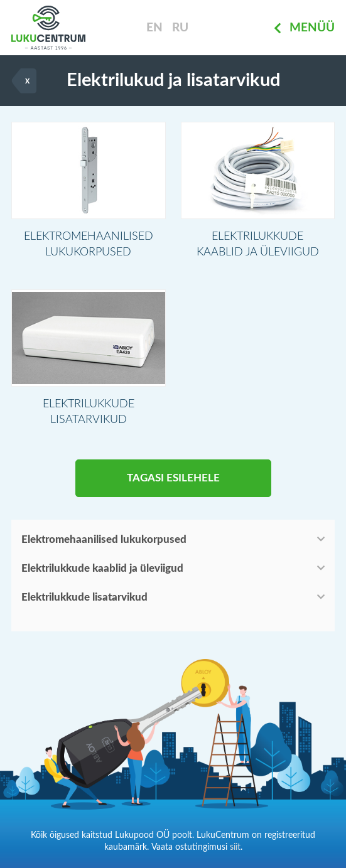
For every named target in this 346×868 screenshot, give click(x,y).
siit (235, 847)
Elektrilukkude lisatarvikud (84, 597)
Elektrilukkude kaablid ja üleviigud (102, 568)
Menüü (304, 28)
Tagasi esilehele (173, 478)
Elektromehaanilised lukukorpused (104, 539)
